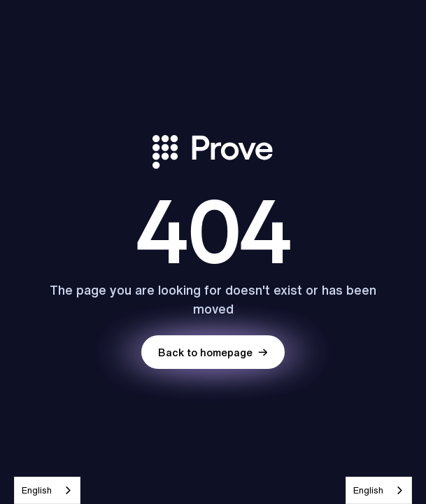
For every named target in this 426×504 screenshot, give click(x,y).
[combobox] (47, 490)
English (37, 490)
